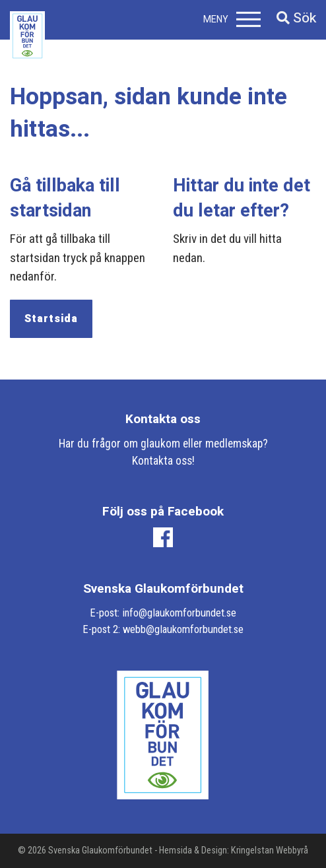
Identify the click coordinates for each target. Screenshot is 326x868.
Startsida (51, 319)
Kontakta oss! (163, 461)
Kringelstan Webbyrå (270, 851)
